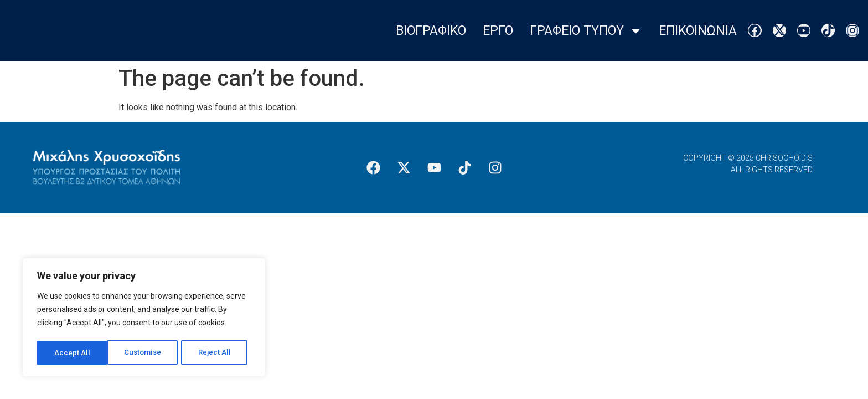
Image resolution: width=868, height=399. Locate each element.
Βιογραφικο (431, 31)
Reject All (146, 353)
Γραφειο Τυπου (586, 31)
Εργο (498, 31)
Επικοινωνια (698, 31)
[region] (144, 319)
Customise (73, 353)
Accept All (217, 353)
